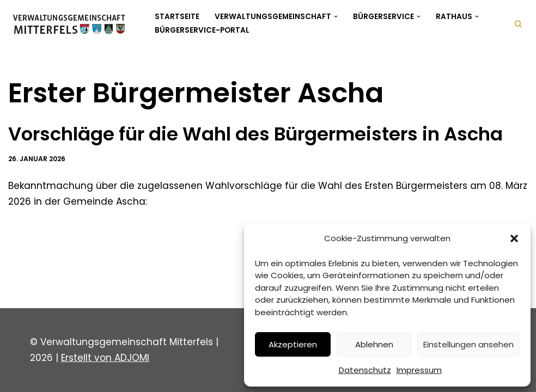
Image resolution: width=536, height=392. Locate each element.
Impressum (419, 370)
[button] (514, 238)
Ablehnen (374, 344)
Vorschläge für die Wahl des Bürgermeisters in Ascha (255, 134)
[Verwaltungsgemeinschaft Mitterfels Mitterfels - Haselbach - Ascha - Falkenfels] (72, 23)
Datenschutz (365, 370)
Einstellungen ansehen (468, 344)
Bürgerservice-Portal (202, 30)
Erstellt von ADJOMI (105, 358)
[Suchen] (518, 24)
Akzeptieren (293, 344)
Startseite (177, 17)
